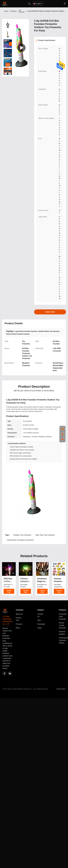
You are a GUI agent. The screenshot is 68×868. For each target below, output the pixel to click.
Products (14, 11)
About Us (19, 614)
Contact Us (40, 615)
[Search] (29, 4)
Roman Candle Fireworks (62, 625)
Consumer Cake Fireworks (63, 617)
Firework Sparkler (62, 633)
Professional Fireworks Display (63, 640)
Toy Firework (22, 11)
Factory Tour (19, 619)
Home (6, 11)
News (18, 628)
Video (40, 628)
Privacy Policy (61, 689)
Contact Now (9, 591)
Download (41, 624)
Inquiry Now (50, 312)
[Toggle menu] (65, 4)
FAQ (39, 620)
